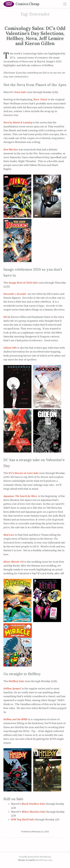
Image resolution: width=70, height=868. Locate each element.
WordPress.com (44, 860)
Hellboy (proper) (12, 689)
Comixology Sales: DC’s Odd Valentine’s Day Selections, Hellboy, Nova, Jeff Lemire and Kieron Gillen (35, 36)
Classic (44, 99)
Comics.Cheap (27, 4)
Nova (37, 99)
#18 (14, 562)
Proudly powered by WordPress (35, 857)
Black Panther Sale (33, 804)
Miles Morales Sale (34, 812)
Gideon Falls (10, 348)
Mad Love (9, 535)
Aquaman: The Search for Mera (21, 496)
